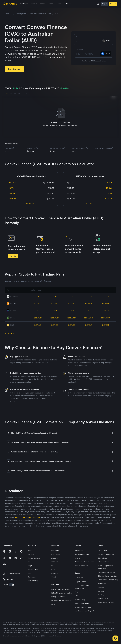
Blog (30, 573)
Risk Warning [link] (34, 517)
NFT (53, 565)
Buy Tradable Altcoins (106, 602)
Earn (51, 4)
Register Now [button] (14, 69)
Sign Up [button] (13, 255)
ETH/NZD (54, 296)
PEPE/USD (71, 317)
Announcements (34, 558)
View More (31, 203)
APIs (76, 595)
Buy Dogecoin (103, 594)
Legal (30, 565)
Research (55, 573)
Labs (53, 604)
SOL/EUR (88, 310)
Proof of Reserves (81, 565)
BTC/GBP (105, 303)
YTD (27, 93)
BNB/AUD (37, 325)
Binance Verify (80, 599)
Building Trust (33, 569)
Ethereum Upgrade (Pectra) (108, 579)
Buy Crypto (24, 4)
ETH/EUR (88, 296)
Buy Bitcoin (102, 583)
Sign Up (113, 4)
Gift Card (55, 561)
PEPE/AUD (37, 317)
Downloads (79, 550)
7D (11, 93)
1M (15, 93)
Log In (105, 4)
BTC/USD (71, 303)
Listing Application (58, 596)
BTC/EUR (88, 303)
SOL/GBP (105, 310)
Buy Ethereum (103, 598)
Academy (55, 558)
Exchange (55, 550)
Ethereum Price (103, 561)
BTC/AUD (37, 303)
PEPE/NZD (54, 317)
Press (30, 561)
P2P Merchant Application (61, 589)
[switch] (11, 584)
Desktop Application (82, 554)
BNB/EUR (88, 325)
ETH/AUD (37, 296)
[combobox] (106, 54)
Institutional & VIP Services (61, 600)
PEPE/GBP (105, 317)
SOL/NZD (54, 310)
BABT (53, 569)
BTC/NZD (54, 303)
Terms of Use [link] (20, 517)
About (30, 550)
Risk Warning (33, 580)
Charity (54, 576)
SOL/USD (71, 310)
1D (7, 93)
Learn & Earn (103, 550)
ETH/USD (71, 296)
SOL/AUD (37, 310)
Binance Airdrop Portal (83, 607)
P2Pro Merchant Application (62, 592)
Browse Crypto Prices (106, 554)
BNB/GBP (105, 325)
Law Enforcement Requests (85, 610)
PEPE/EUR (88, 317)
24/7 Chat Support (81, 577)
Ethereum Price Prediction (107, 575)
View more (9, 332)
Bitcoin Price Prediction (106, 572)
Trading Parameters (82, 603)
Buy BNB (101, 587)
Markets (34, 4)
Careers (31, 554)
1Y (23, 93)
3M (19, 93)
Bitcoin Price (102, 558)
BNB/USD (71, 325)
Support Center (80, 581)
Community (32, 576)
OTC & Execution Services (84, 561)
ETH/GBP (105, 296)
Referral (77, 558)
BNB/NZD (54, 325)
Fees (76, 592)
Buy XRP (101, 591)
